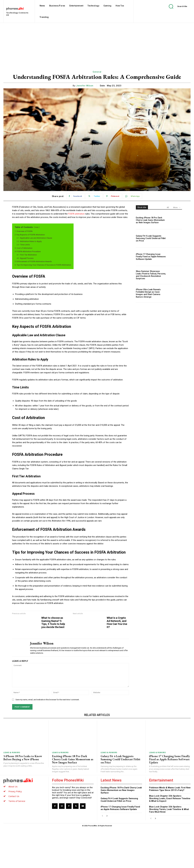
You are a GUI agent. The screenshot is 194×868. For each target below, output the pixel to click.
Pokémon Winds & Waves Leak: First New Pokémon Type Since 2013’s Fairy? (170, 829)
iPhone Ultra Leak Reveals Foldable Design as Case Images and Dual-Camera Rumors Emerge (148, 293)
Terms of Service (17, 841)
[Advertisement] (97, 44)
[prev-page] (102, 856)
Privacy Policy (15, 831)
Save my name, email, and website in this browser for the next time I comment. (47, 739)
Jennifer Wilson (85, 86)
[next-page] (107, 856)
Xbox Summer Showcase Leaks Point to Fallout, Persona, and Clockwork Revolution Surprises (151, 275)
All (168, 207)
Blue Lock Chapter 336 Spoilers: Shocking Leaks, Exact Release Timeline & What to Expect (170, 838)
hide (37, 227)
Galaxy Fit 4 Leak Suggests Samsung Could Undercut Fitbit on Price (150, 238)
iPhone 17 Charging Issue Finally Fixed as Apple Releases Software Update (150, 257)
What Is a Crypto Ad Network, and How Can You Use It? (178, 627)
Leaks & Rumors (12, 792)
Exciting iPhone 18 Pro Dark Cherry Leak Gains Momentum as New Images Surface (150, 220)
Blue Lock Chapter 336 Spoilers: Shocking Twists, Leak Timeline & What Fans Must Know (169, 849)
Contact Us (14, 836)
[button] (176, 6)
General (97, 72)
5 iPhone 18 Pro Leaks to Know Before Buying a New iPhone (23, 798)
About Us (13, 826)
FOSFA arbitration (76, 214)
